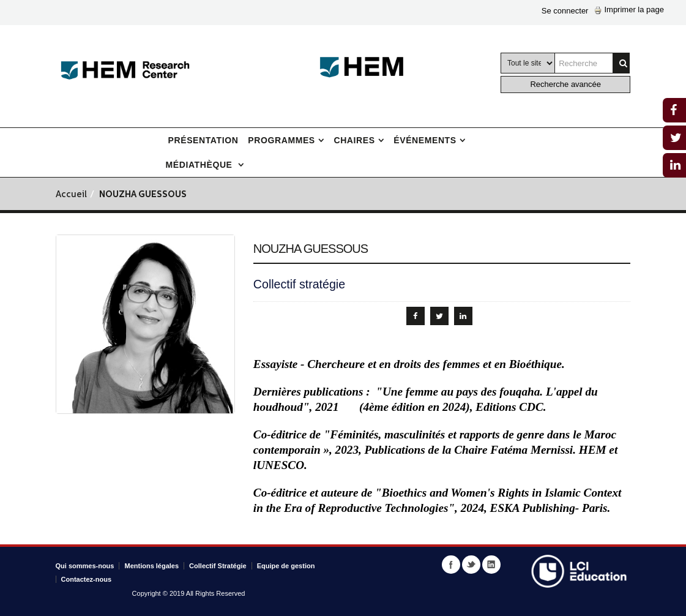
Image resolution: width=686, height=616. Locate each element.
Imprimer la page (629, 9)
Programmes (281, 140)
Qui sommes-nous (85, 566)
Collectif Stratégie (218, 566)
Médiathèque (201, 165)
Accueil (71, 195)
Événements (425, 140)
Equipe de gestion (286, 566)
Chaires (354, 140)
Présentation (203, 140)
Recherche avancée (565, 84)
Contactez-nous (87, 579)
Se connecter (565, 11)
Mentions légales (151, 566)
